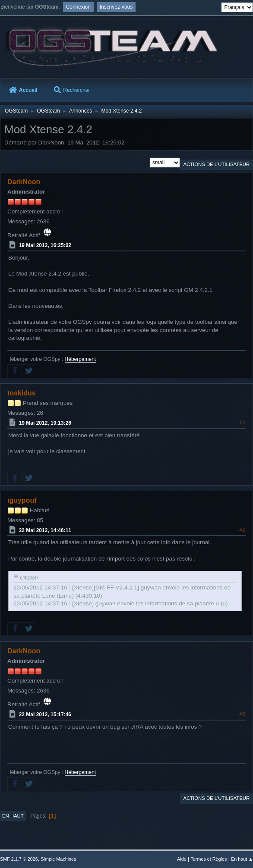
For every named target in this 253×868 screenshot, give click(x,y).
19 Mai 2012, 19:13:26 (45, 423)
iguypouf (22, 500)
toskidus (22, 393)
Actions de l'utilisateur (216, 164)
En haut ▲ (242, 859)
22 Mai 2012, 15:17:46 (45, 714)
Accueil (23, 90)
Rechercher (72, 90)
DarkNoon (24, 182)
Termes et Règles (209, 859)
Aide (182, 859)
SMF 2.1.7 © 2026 (19, 859)
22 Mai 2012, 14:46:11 (45, 530)
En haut (13, 816)
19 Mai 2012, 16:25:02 (45, 245)
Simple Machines (58, 859)
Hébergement (81, 359)
